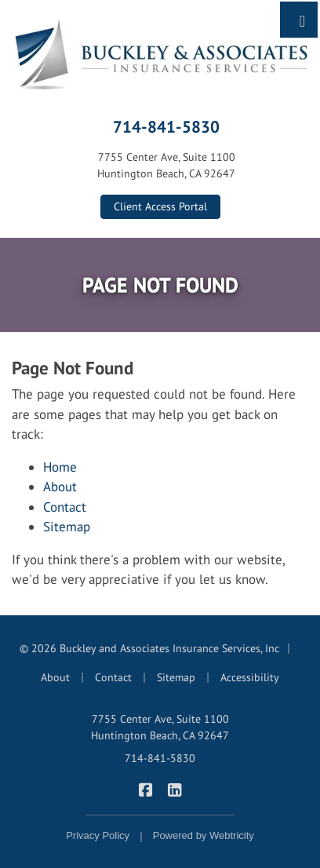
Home (60, 467)
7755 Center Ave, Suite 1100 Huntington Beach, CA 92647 (160, 727)
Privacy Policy (98, 835)
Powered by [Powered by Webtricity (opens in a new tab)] (204, 835)
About (60, 487)
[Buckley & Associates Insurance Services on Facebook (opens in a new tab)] (145, 790)
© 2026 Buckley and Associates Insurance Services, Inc (149, 648)
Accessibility (250, 677)
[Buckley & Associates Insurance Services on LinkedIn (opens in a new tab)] (175, 790)
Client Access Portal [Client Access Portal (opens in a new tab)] (160, 206)
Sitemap (67, 527)
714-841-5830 (166, 126)
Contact (65, 507)
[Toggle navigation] (302, 20)
